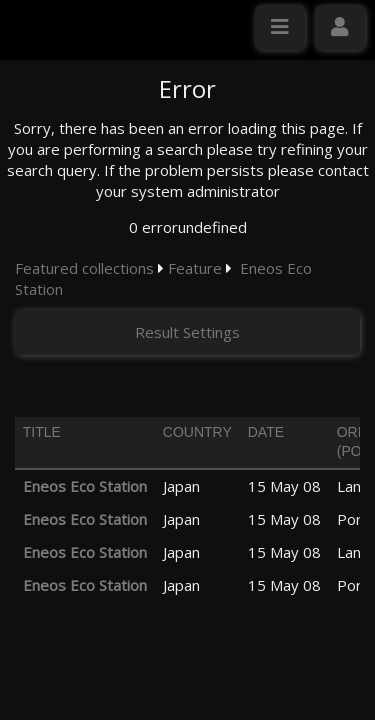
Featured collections (84, 268)
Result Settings (187, 332)
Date (266, 432)
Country (197, 432)
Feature (195, 268)
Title (42, 432)
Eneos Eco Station (85, 486)
